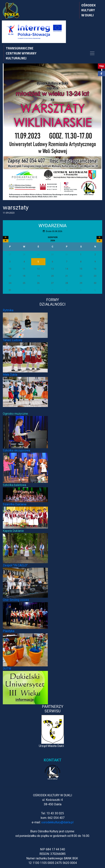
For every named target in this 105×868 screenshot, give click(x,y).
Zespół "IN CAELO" (15, 565)
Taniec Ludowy (13, 340)
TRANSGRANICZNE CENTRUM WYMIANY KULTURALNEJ (21, 53)
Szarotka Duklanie (15, 504)
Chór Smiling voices (16, 600)
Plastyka (9, 631)
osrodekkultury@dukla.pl (57, 822)
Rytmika (8, 310)
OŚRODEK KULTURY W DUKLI (88, 10)
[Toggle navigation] (92, 53)
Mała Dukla (10, 375)
